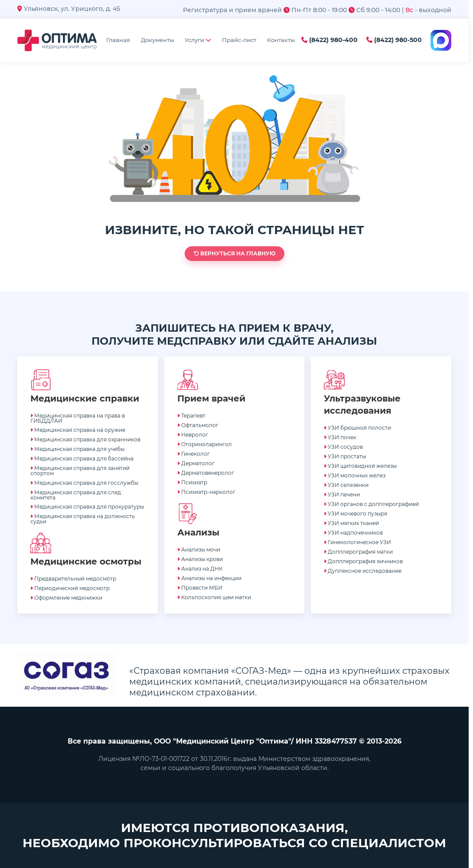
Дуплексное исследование (363, 571)
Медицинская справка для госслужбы (84, 483)
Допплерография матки (358, 552)
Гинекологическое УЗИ (357, 542)
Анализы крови (200, 559)
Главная (118, 40)
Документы (157, 40)
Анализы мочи (199, 550)
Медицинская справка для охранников (85, 439)
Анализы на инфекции (209, 578)
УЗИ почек (340, 437)
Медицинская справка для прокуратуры (87, 507)
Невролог (193, 435)
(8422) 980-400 (329, 40)
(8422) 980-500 (394, 40)
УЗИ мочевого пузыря (356, 514)
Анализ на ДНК (200, 569)
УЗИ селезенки (346, 485)
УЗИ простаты (345, 456)
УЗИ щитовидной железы (360, 466)
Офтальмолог (198, 425)
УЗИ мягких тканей (351, 523)
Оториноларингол (205, 444)
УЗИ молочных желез (355, 475)
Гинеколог (194, 454)
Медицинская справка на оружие (78, 430)
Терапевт (191, 416)
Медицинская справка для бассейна (82, 458)
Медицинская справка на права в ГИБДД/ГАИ (78, 418)
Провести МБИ (200, 588)
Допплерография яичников (363, 561)
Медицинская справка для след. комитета (76, 495)
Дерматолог (196, 463)
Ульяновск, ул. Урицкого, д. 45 (69, 9)
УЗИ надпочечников (353, 533)
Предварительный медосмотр (73, 579)
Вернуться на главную (235, 253)
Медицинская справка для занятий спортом (80, 471)
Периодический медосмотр (70, 588)
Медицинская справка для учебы (77, 449)
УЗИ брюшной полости (357, 428)
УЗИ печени (342, 494)
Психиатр (192, 482)
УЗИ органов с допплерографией (371, 504)
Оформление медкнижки (66, 598)
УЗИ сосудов (343, 447)
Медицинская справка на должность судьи (83, 519)
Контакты (281, 40)
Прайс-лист (239, 40)
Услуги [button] (198, 40)
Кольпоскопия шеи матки (214, 597)
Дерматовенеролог (206, 473)
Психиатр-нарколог (206, 492)
